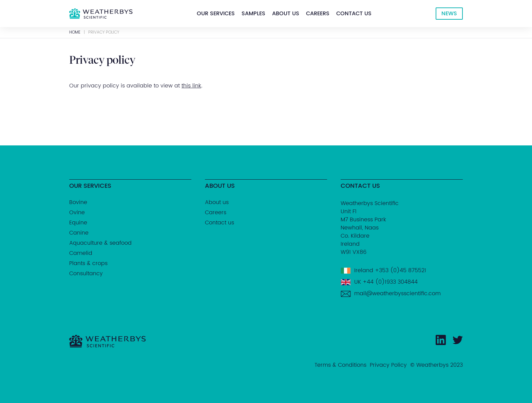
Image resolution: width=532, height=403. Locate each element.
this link (191, 86)
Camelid (81, 253)
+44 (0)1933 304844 (390, 282)
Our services (216, 14)
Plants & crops (88, 263)
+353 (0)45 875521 (401, 270)
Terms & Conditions (340, 365)
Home (75, 33)
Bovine (78, 202)
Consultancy (86, 274)
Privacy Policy (388, 365)
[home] (101, 14)
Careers (318, 14)
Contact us (354, 14)
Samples (253, 14)
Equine (78, 223)
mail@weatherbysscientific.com (397, 294)
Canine (79, 233)
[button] (216, 14)
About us (286, 14)
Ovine (77, 213)
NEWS (449, 14)
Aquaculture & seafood (100, 243)
